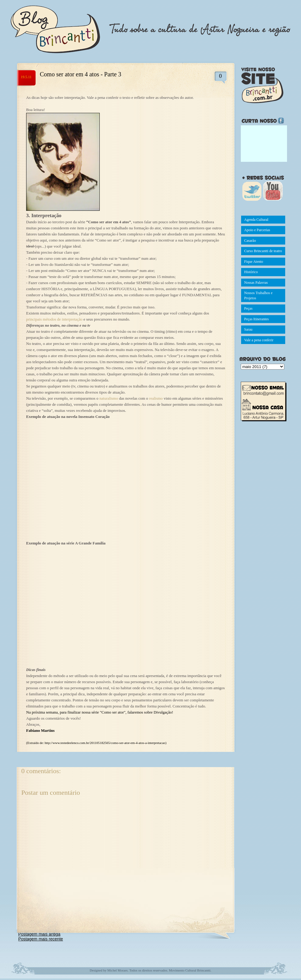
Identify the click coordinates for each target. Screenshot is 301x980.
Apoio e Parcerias (257, 230)
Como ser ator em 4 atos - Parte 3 (81, 74)
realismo (156, 398)
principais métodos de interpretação (54, 319)
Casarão (250, 241)
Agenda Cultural (256, 220)
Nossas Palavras (256, 283)
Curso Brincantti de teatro (263, 251)
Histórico (251, 272)
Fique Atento (254, 262)
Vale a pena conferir (259, 340)
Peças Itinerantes (256, 319)
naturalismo (109, 398)
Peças (248, 308)
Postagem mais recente (41, 939)
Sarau (248, 329)
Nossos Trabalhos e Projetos (258, 295)
